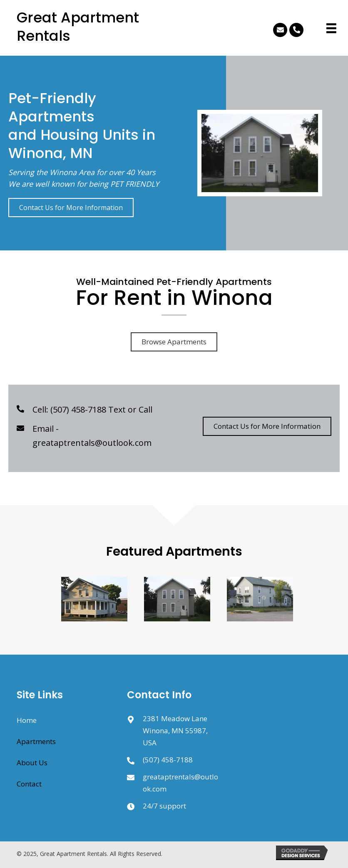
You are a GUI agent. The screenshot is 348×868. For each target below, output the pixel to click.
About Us (32, 763)
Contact (29, 784)
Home (27, 720)
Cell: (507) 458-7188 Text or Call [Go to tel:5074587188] (92, 409)
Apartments (36, 741)
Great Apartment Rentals (78, 27)
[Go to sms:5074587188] (135, 760)
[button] (280, 30)
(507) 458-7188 (168, 760)
